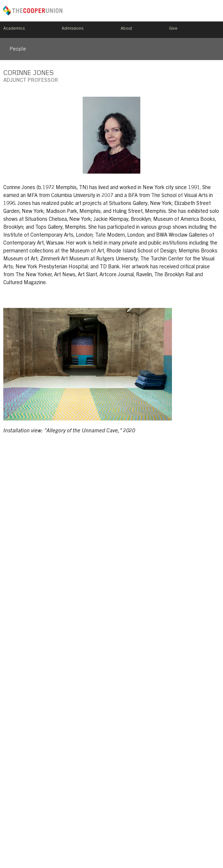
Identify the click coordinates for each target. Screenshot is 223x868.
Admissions (72, 29)
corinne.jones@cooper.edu (10, 184)
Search (217, 30)
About (126, 29)
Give (173, 29)
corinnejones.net (213, 184)
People (18, 49)
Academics (14, 29)
